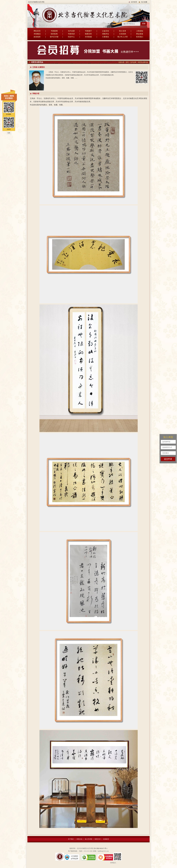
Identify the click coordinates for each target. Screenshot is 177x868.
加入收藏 (144, 2)
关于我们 (71, 839)
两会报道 (140, 34)
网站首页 (37, 31)
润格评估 (105, 34)
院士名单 (123, 31)
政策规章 (37, 37)
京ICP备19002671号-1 (100, 848)
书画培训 (71, 34)
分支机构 (123, 34)
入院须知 (140, 31)
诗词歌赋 (88, 37)
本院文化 (79, 839)
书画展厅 (88, 31)
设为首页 (134, 2)
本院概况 (37, 34)
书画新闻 (54, 31)
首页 (127, 62)
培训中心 (71, 37)
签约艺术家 (54, 37)
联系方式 (98, 839)
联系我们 (140, 37)
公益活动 (105, 31)
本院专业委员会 (143, 62)
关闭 (9, 133)
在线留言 (106, 839)
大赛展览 (105, 37)
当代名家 (71, 31)
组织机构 (54, 34)
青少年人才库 (123, 37)
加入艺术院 (88, 839)
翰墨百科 (88, 34)
